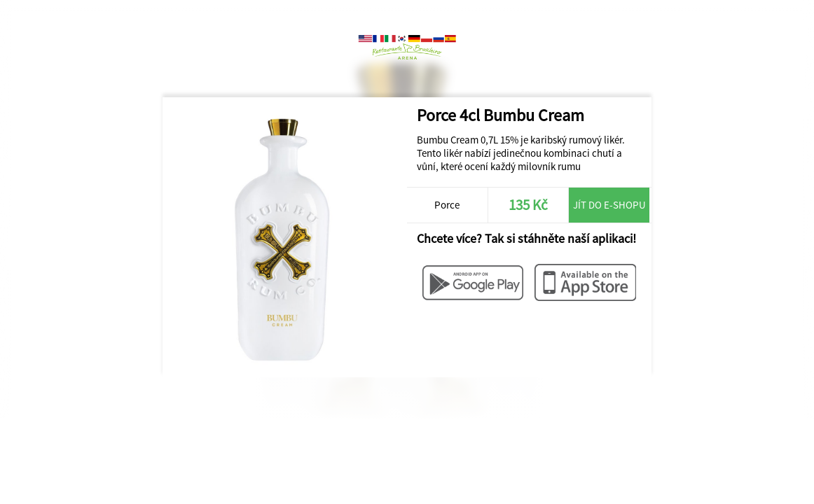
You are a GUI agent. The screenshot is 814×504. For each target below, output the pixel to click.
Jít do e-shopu (609, 205)
